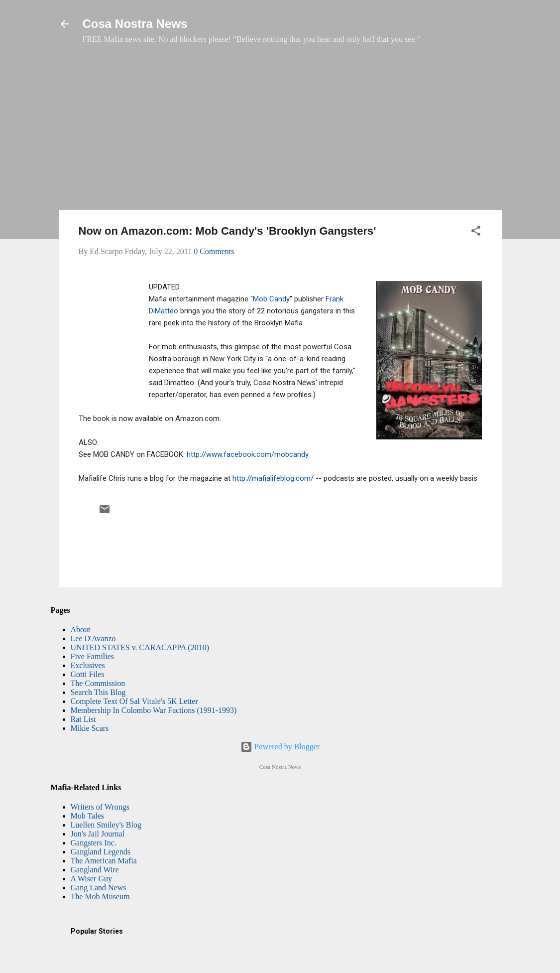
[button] (476, 232)
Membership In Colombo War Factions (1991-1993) (154, 710)
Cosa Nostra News (135, 24)
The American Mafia (104, 861)
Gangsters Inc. (94, 843)
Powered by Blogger (280, 747)
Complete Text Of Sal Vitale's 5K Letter (134, 701)
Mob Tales (87, 816)
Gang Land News (99, 888)
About (81, 629)
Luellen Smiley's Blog (106, 825)
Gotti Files (88, 674)
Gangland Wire (95, 870)
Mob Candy (271, 299)
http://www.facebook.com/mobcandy (248, 454)
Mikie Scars (90, 728)
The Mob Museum (100, 897)
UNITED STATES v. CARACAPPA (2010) (140, 647)
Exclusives (88, 665)
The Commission (98, 683)
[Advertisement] (280, 132)
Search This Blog (98, 692)
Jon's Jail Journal (98, 834)
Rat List (83, 719)
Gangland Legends (101, 852)
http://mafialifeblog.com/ (273, 478)
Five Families (93, 656)
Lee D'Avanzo (93, 638)
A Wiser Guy (92, 879)
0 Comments (214, 251)
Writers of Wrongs (100, 807)
